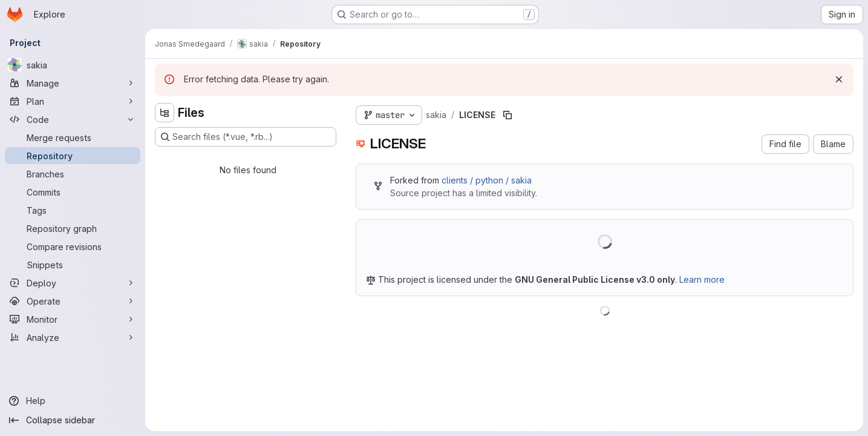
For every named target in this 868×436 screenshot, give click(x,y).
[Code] (73, 119)
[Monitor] (73, 319)
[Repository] (73, 156)
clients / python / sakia (487, 180)
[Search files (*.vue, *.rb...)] (246, 137)
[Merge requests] (73, 137)
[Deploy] (73, 283)
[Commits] (73, 192)
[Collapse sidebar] (73, 420)
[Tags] (73, 210)
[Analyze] (73, 337)
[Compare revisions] (73, 246)
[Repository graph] (73, 228)
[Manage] (73, 83)
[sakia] (73, 65)
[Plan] (73, 101)
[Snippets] (73, 265)
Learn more (702, 279)
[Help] (73, 401)
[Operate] (73, 301)
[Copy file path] (507, 115)
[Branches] (73, 174)
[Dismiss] (839, 79)
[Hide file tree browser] (165, 113)
